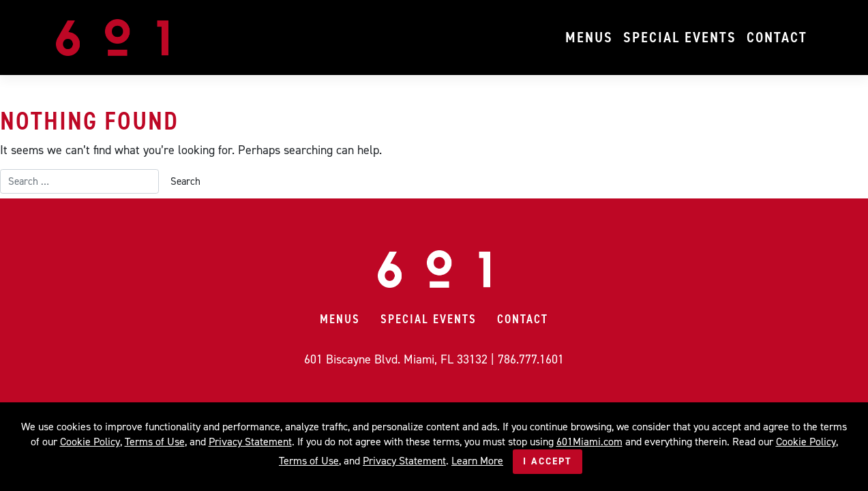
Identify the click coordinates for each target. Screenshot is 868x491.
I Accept (548, 461)
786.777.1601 (531, 359)
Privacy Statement (250, 442)
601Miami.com (589, 442)
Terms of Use (155, 442)
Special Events (680, 37)
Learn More (477, 461)
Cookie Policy (90, 442)
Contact (777, 37)
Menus (589, 37)
